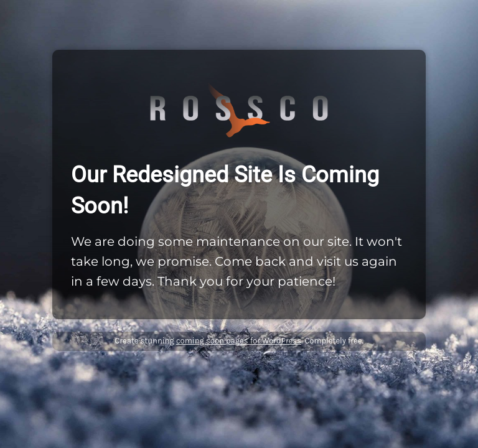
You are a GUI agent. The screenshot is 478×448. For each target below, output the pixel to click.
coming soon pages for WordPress (239, 341)
